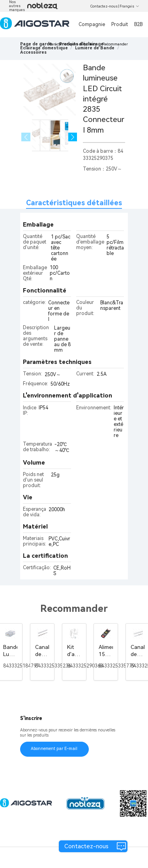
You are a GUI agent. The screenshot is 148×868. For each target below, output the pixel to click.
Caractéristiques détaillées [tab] (74, 203)
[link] (44, 48)
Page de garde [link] (36, 44)
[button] (73, 137)
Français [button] (129, 6)
